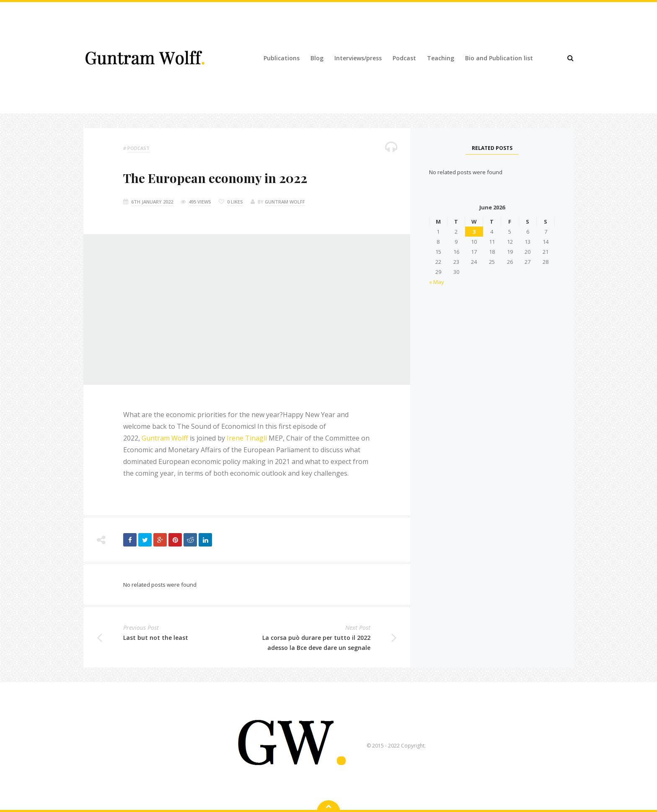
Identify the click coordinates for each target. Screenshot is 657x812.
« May (437, 282)
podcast (138, 148)
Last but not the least (156, 638)
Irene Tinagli (247, 438)
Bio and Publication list (499, 58)
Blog (317, 58)
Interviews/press (358, 58)
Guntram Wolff (285, 202)
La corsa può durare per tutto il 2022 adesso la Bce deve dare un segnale (316, 643)
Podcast (404, 58)
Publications (282, 58)
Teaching (441, 58)
